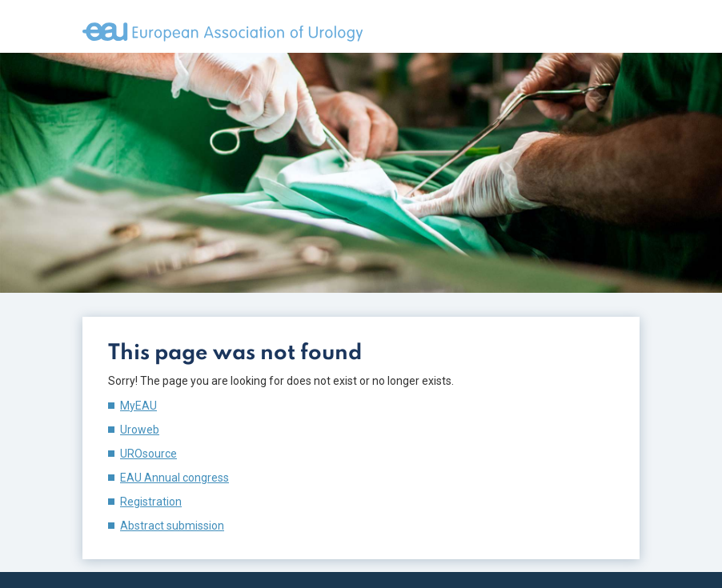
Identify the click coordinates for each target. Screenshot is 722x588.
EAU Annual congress (174, 478)
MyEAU (138, 406)
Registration (151, 502)
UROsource (148, 454)
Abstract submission (172, 526)
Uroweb (140, 430)
